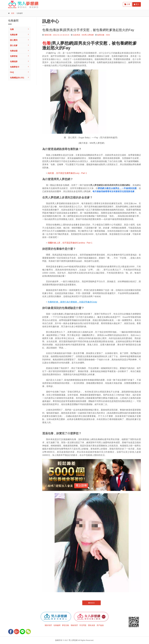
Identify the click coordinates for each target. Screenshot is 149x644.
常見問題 (83, 625)
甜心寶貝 (14, 40)
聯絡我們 (74, 625)
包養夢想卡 (15, 67)
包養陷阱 (14, 62)
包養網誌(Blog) (17, 78)
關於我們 (48, 625)
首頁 (13, 13)
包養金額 (14, 51)
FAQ (12, 72)
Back (91, 603)
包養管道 (14, 56)
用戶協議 (100, 625)
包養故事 (14, 35)
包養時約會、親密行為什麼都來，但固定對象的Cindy (72, 302)
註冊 (127, 4)
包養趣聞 (57, 625)
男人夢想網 (62, 43)
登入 (137, 4)
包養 (12, 29)
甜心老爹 (14, 45)
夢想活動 (66, 625)
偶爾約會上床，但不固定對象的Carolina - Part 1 (70, 243)
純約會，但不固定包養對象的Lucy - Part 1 (67, 173)
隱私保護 (91, 625)
